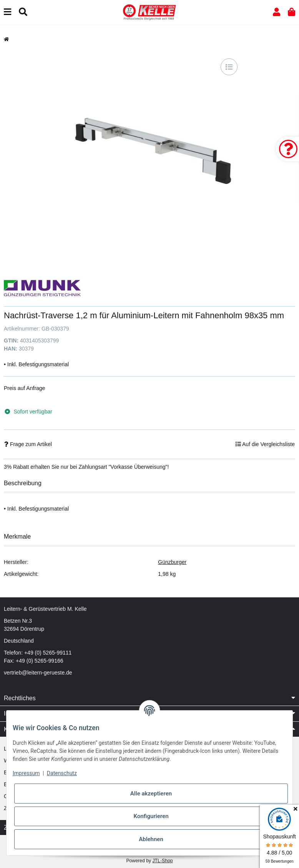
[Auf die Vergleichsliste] (229, 67)
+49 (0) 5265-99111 (48, 653)
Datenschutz (62, 773)
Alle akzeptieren (151, 794)
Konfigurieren (151, 816)
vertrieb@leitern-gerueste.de (38, 673)
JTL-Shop (162, 861)
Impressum (26, 773)
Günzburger (172, 562)
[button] (277, 12)
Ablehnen (151, 839)
